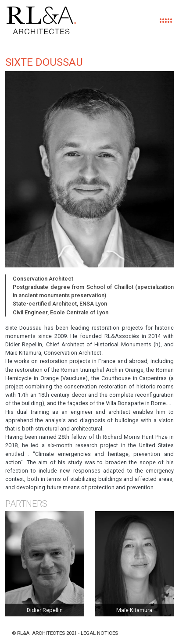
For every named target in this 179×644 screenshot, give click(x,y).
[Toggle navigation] (165, 21)
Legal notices (99, 633)
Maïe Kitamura (134, 610)
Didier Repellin (45, 610)
